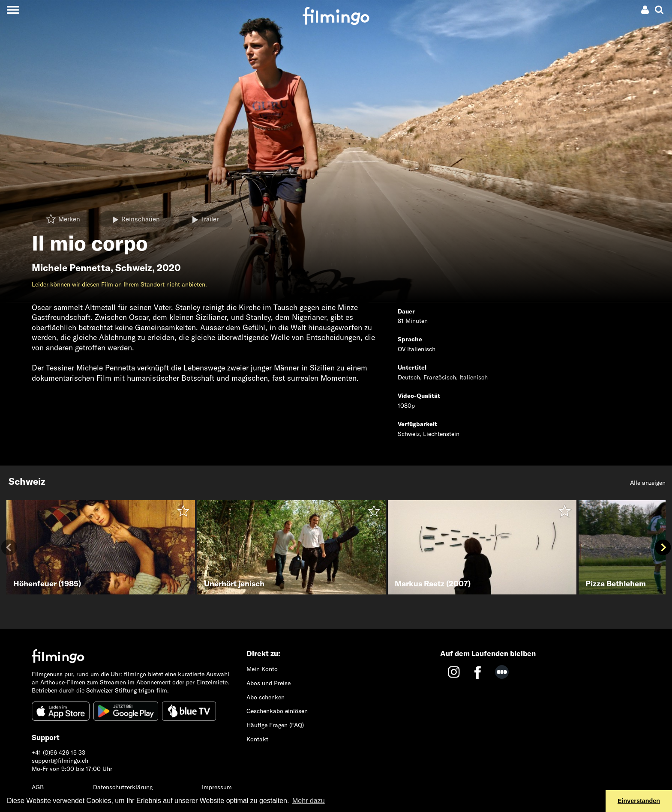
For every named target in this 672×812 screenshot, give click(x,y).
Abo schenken (265, 697)
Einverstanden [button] (639, 801)
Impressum (217, 787)
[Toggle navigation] (13, 10)
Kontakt (257, 739)
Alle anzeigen (648, 483)
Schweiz (134, 268)
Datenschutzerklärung (123, 787)
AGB (38, 787)
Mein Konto (262, 669)
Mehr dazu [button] (309, 801)
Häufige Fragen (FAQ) (275, 725)
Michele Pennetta (71, 268)
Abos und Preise (268, 683)
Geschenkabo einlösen (277, 711)
